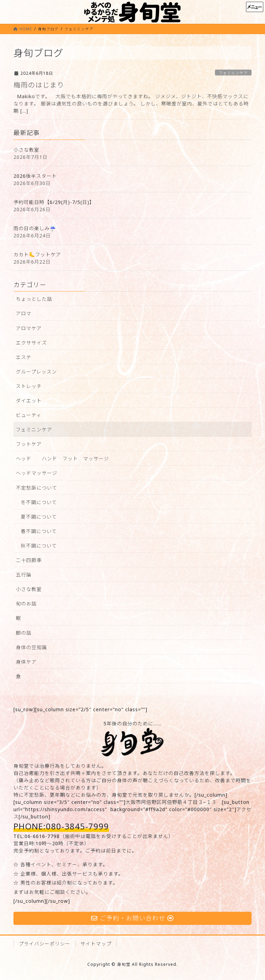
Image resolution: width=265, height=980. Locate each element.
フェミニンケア (233, 73)
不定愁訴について (37, 488)
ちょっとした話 (34, 299)
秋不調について (39, 546)
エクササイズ (31, 343)
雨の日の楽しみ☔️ (35, 228)
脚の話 (24, 633)
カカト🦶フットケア (37, 254)
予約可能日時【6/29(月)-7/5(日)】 (54, 202)
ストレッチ (29, 386)
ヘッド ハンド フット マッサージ (62, 458)
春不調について (39, 531)
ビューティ (29, 415)
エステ (24, 357)
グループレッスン (36, 372)
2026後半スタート (35, 176)
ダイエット (29, 401)
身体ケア (26, 662)
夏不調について (39, 517)
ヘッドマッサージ (37, 473)
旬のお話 (26, 604)
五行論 (24, 575)
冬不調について (39, 502)
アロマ (24, 313)
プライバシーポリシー (45, 944)
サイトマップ (96, 944)
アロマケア (29, 328)
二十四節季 (29, 560)
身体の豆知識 (31, 647)
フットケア (29, 444)
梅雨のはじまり (39, 85)
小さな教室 (26, 150)
